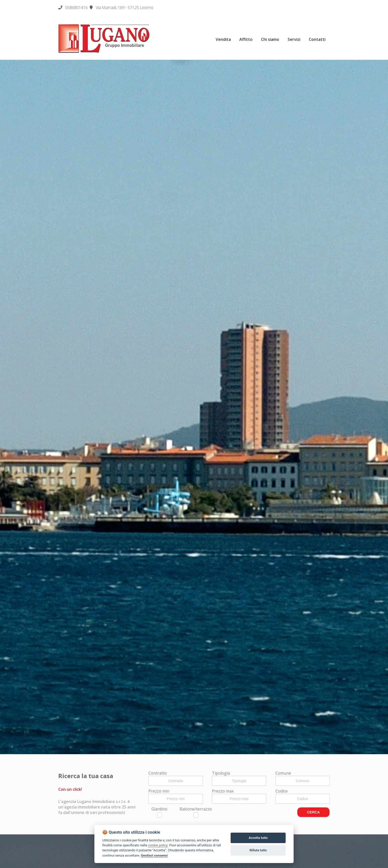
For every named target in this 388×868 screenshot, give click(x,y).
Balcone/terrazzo (196, 812)
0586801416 (76, 7)
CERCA (313, 812)
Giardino (159, 812)
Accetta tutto (258, 838)
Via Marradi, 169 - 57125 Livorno (122, 7)
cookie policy (158, 845)
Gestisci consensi (154, 855)
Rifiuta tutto (258, 850)
